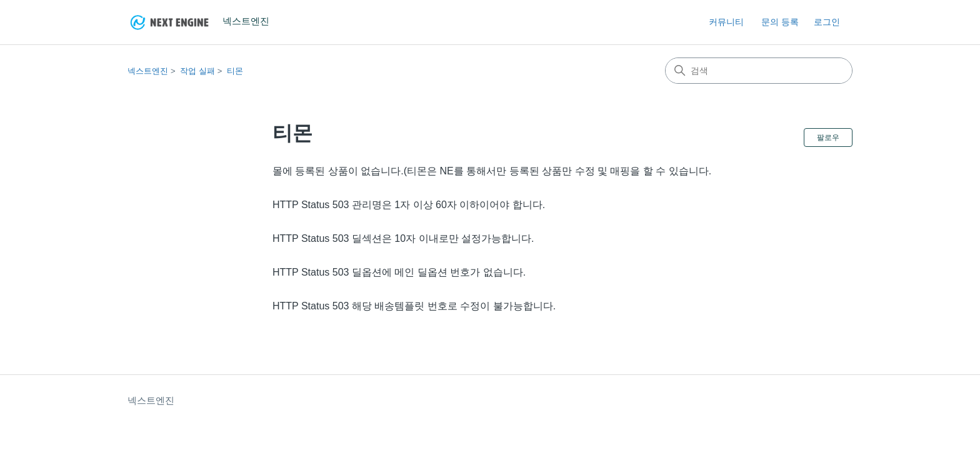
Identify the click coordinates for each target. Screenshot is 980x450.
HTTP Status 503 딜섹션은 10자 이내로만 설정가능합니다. (403, 238)
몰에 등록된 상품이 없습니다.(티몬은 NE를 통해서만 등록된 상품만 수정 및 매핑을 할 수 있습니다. (492, 171)
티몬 (235, 71)
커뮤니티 (726, 22)
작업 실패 (197, 71)
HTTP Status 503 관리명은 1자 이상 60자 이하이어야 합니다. (409, 205)
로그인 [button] (827, 22)
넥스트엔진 (148, 71)
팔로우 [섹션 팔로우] (828, 137)
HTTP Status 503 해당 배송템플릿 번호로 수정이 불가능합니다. (414, 306)
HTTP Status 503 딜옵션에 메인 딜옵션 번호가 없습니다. (399, 272)
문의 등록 (780, 22)
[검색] (759, 71)
